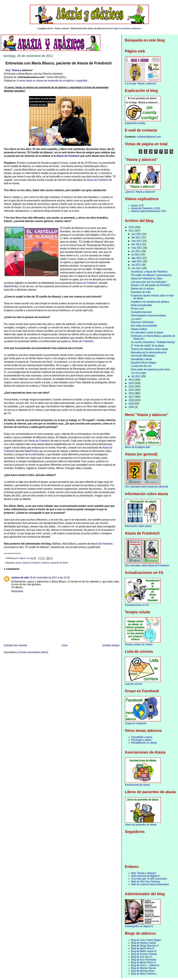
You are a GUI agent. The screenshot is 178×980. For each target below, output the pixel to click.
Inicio (65, 645)
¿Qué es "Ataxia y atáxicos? (140, 192)
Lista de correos (134, 684)
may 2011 (137, 248)
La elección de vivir (141, 366)
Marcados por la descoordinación (149, 352)
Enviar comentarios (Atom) (34, 652)
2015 (132, 390)
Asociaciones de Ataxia (137, 785)
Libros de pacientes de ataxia (141, 825)
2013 (132, 383)
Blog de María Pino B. (143, 948)
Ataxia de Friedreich (68, 156)
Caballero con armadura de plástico (150, 302)
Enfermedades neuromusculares (148, 315)
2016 (132, 393)
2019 (132, 404)
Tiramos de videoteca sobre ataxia (150, 349)
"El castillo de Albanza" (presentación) (151, 275)
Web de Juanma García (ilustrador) (150, 884)
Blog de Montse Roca (143, 971)
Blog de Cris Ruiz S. (142, 957)
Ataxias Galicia (139, 329)
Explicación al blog (135, 123)
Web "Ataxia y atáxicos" (144, 873)
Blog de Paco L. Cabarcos (145, 965)
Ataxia (16, 70)
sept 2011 (137, 261)
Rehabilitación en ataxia (144, 743)
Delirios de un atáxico (143, 289)
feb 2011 (136, 237)
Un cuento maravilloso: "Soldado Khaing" (153, 342)
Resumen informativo (142, 322)
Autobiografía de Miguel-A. (139, 926)
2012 (132, 380)
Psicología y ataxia (141, 740)
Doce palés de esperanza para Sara (150, 369)
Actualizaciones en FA (137, 605)
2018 (132, 400)
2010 (132, 227)
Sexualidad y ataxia (141, 359)
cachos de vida (20, 578)
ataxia (18, 563)
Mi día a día (137, 309)
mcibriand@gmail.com (149, 137)
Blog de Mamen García (144, 968)
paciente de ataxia (60, 563)
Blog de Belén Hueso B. (144, 951)
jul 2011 (136, 254)
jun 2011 (136, 251)
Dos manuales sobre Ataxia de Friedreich (147, 565)
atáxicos (46, 563)
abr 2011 (137, 244)
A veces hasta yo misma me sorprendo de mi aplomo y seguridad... (53, 81)
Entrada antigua (111, 645)
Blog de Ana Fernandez (144, 960)
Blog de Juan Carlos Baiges (146, 940)
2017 (132, 397)
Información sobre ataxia (138, 526)
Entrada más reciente (15, 645)
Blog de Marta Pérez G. (144, 962)
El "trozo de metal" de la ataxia (147, 346)
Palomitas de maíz (141, 292)
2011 (132, 231)
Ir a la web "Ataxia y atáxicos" (141, 84)
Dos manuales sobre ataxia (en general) (146, 487)
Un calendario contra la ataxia (147, 332)
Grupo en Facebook (136, 723)
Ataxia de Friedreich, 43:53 (146, 208)
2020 (132, 407)
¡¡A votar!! (136, 319)
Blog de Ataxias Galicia (144, 943)
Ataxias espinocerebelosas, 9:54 (149, 211)
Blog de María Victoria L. (144, 974)
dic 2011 (136, 376)
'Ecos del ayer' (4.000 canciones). (149, 879)
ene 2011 (137, 234)
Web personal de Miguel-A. (146, 876)
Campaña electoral (141, 312)
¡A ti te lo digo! (139, 373)
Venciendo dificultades (143, 356)
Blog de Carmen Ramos (144, 954)
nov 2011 (137, 268)
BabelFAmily (11, 286)
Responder (17, 591)
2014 (132, 386)
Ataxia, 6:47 (138, 205)
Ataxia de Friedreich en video (147, 278)
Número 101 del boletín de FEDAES (151, 285)
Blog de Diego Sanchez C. (145, 946)
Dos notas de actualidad (144, 326)
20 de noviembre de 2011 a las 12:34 (50, 578)
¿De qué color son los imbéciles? (149, 282)
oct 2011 (136, 265)
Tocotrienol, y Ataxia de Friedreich (149, 272)
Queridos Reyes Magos (144, 363)
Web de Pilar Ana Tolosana (146, 882)
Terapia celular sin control (139, 644)
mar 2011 (137, 241)
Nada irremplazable (141, 305)
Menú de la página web (137, 447)
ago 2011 (137, 258)
